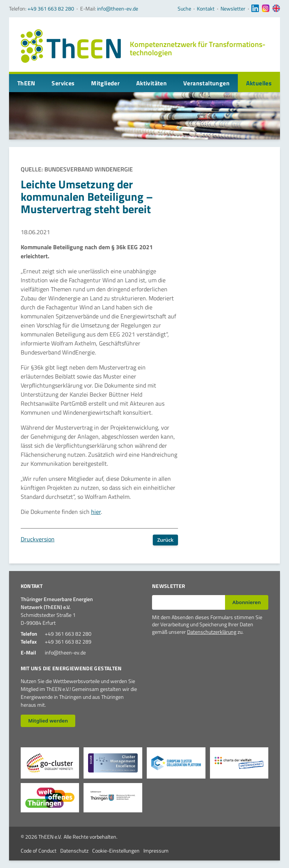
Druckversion (38, 539)
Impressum (156, 851)
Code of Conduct (39, 851)
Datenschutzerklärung (212, 632)
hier (96, 512)
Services (63, 83)
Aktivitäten (151, 83)
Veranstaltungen (206, 83)
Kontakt (206, 9)
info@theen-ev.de (118, 8)
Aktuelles (259, 83)
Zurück (165, 540)
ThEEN (26, 83)
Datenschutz (74, 851)
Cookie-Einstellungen (116, 851)
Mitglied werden (48, 721)
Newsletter (233, 9)
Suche (184, 9)
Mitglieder (105, 83)
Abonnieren (247, 602)
